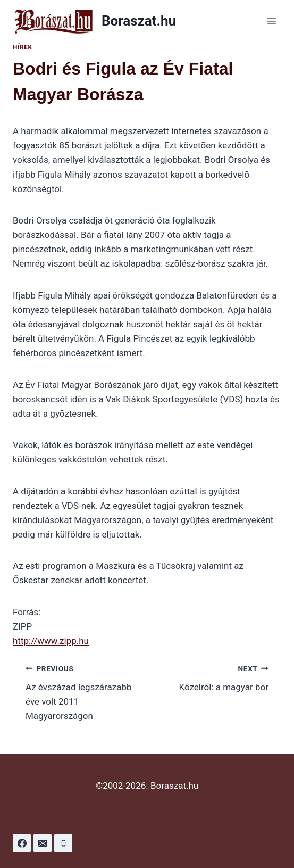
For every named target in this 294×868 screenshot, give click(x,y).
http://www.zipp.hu (51, 641)
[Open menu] (271, 21)
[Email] (43, 843)
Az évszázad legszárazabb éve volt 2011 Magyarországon (82, 691)
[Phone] (63, 843)
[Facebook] (22, 843)
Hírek (23, 47)
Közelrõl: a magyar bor (213, 677)
